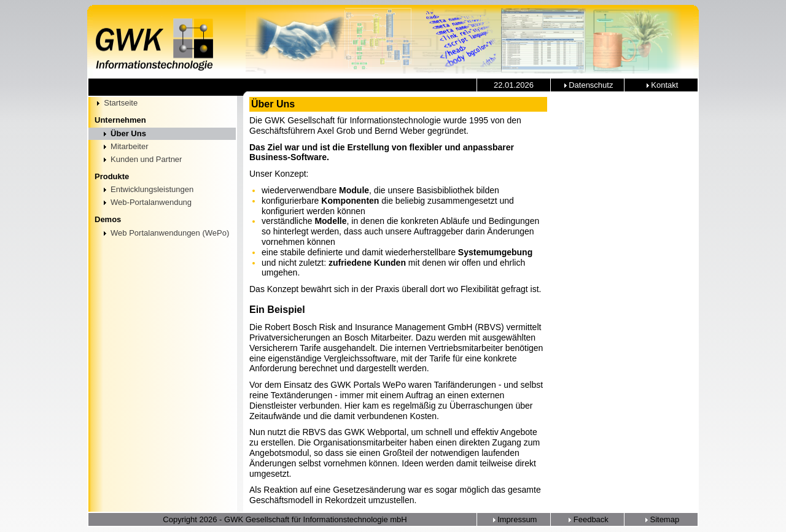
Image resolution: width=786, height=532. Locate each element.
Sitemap (661, 519)
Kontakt (661, 85)
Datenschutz (588, 85)
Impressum (514, 519)
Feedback (587, 519)
